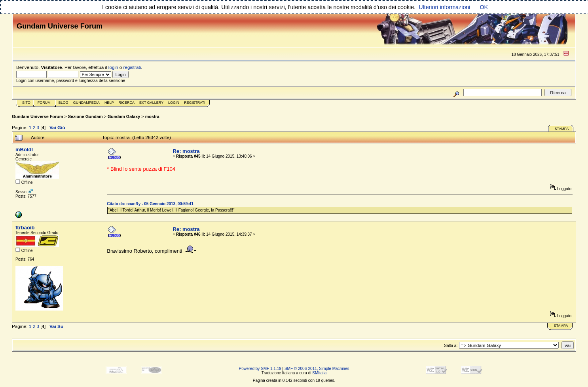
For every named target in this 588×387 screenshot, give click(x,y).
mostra (152, 116)
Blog (64, 103)
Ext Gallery (151, 103)
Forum (44, 103)
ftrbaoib (25, 228)
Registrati (194, 103)
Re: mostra (186, 151)
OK (484, 7)
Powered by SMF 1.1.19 (260, 369)
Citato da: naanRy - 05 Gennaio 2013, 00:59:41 (150, 204)
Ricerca (126, 103)
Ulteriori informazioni (444, 7)
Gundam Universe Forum (37, 116)
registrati (132, 67)
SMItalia (319, 373)
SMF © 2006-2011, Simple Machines (317, 369)
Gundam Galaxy (124, 116)
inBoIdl (24, 150)
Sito (26, 103)
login (113, 67)
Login (174, 103)
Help (109, 103)
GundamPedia (86, 103)
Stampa (561, 129)
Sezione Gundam (85, 116)
